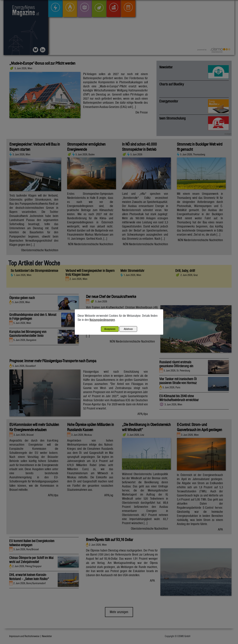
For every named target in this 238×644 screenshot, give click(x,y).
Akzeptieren (110, 329)
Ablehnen (128, 329)
